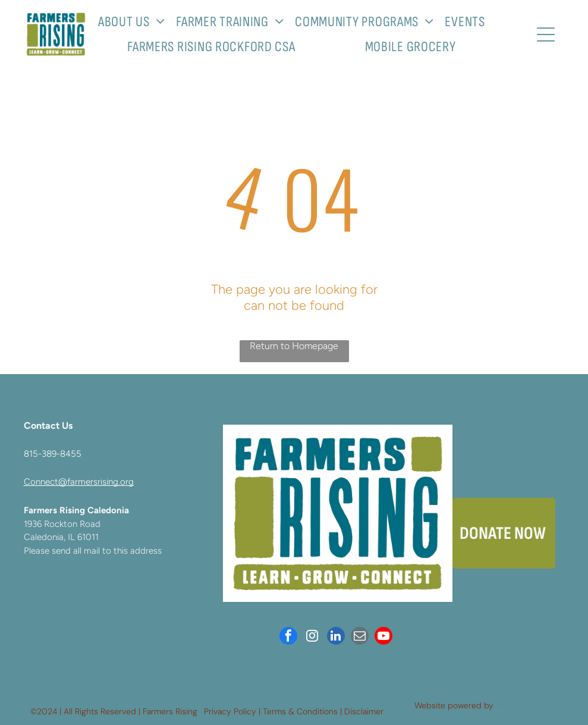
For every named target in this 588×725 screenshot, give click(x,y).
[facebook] (288, 637)
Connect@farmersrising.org (79, 482)
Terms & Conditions (300, 711)
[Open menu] (546, 34)
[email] (360, 637)
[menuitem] (136, 22)
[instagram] (312, 637)
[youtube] (383, 637)
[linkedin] (336, 637)
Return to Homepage (294, 346)
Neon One (515, 705)
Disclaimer (364, 711)
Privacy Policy (230, 711)
